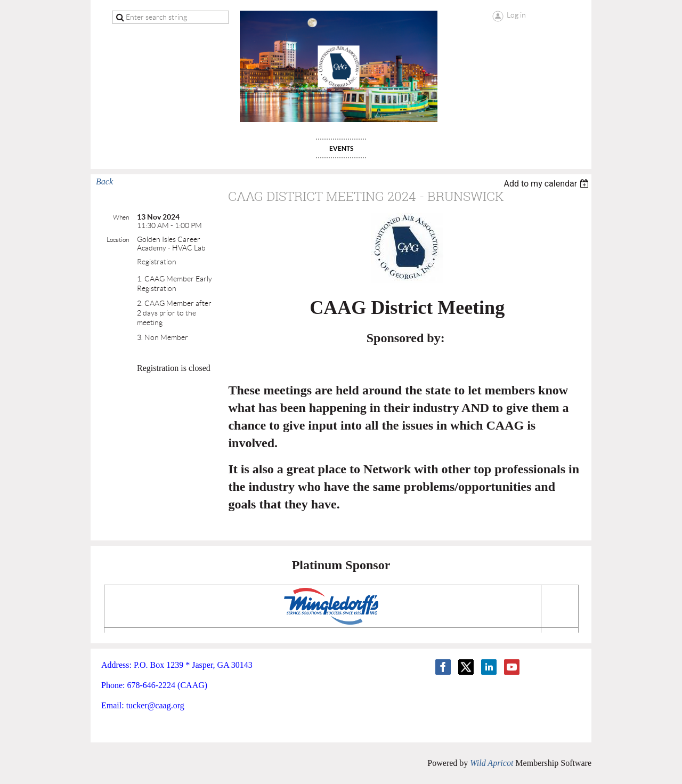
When (121, 217)
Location (118, 240)
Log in (516, 15)
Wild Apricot (492, 763)
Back (104, 181)
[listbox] (547, 184)
